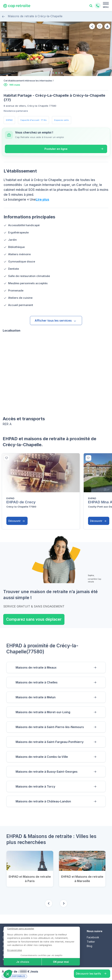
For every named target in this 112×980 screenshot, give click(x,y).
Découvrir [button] (17, 521)
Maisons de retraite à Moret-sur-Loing (43, 712)
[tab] (50, 73)
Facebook (93, 937)
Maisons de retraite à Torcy (35, 786)
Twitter (91, 942)
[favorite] (100, 26)
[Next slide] (64, 903)
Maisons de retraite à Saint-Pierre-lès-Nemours (50, 727)
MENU (106, 7)
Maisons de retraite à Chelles (37, 682)
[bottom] (7, 458)
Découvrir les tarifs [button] (88, 974)
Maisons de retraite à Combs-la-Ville (42, 757)
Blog (89, 946)
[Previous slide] (49, 903)
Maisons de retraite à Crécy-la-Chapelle (32, 16)
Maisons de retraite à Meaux (36, 667)
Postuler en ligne (56, 149)
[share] (92, 26)
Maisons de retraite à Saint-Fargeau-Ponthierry (50, 742)
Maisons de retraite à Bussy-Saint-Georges (47, 772)
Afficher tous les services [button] (56, 320)
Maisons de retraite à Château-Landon (43, 801)
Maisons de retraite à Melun (36, 697)
